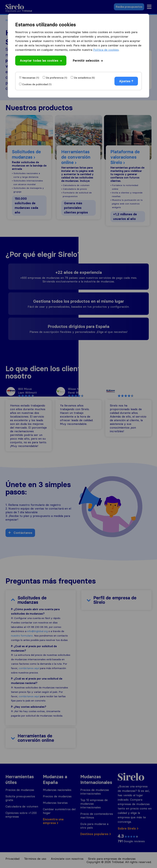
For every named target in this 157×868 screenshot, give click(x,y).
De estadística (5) (84, 78)
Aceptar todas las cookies (41, 61)
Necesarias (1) (31, 78)
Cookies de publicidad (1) (37, 84)
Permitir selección (88, 61)
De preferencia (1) (56, 78)
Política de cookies (106, 50)
